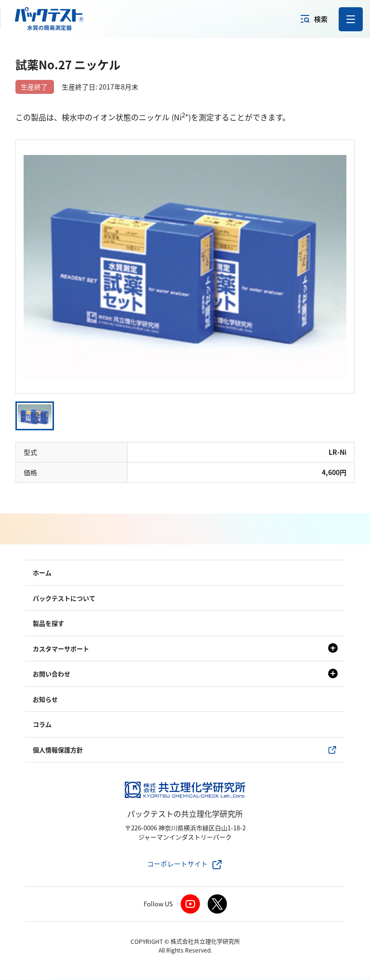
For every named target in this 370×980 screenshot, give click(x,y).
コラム (42, 725)
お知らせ (45, 700)
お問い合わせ (52, 675)
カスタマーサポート (61, 649)
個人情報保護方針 (58, 750)
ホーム (42, 574)
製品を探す (48, 624)
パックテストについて (64, 599)
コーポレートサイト (177, 864)
